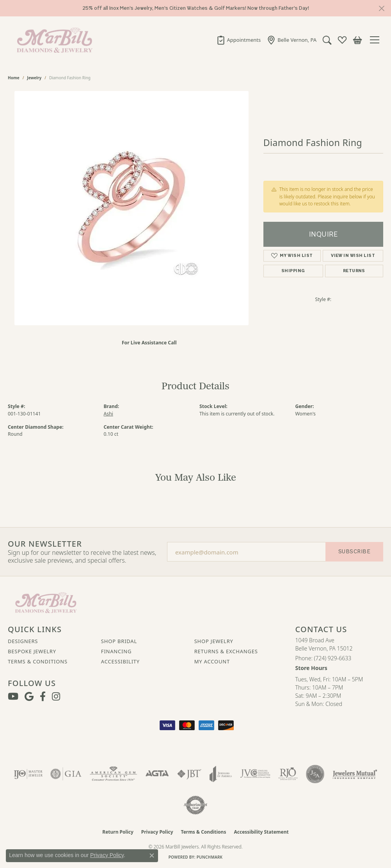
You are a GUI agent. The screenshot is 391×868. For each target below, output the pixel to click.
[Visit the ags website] (113, 774)
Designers (23, 641)
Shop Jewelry (214, 641)
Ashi (108, 414)
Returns (354, 271)
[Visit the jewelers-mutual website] (355, 774)
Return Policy (118, 832)
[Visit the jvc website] (255, 774)
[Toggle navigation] (377, 40)
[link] (239, 40)
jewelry (34, 78)
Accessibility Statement (261, 832)
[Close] (381, 8)
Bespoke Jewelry (32, 651)
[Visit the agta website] (157, 774)
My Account (212, 661)
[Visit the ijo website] (28, 774)
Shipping (293, 271)
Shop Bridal (119, 641)
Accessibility (120, 661)
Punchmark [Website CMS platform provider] (210, 857)
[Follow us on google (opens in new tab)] (29, 697)
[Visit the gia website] (66, 774)
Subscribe (354, 552)
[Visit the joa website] (221, 774)
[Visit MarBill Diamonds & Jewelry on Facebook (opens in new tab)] (43, 697)
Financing (116, 651)
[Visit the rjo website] (288, 774)
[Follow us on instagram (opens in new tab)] (56, 697)
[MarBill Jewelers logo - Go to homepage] (53, 40)
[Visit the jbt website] (189, 774)
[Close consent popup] (152, 856)
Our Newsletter (45, 544)
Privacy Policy (157, 832)
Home (14, 78)
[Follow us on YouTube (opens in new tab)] (13, 697)
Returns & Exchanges (226, 651)
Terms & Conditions (38, 661)
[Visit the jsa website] (315, 774)
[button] (327, 40)
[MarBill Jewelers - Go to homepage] (46, 602)
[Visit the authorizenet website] (195, 805)
